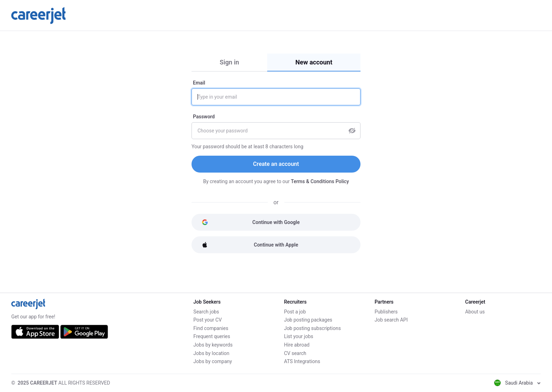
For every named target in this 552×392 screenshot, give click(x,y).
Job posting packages (308, 320)
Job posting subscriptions (312, 328)
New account (314, 62)
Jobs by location (211, 353)
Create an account (276, 164)
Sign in (229, 62)
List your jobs (299, 336)
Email (199, 83)
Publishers (386, 312)
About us (475, 312)
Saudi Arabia (517, 383)
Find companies (211, 328)
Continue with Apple (250, 245)
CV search (295, 353)
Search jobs (206, 312)
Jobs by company (213, 361)
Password (204, 117)
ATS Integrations (302, 361)
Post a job (295, 312)
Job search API (391, 320)
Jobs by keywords (213, 345)
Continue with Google (251, 222)
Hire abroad (297, 345)
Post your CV (207, 320)
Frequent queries (212, 336)
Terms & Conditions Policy (320, 181)
